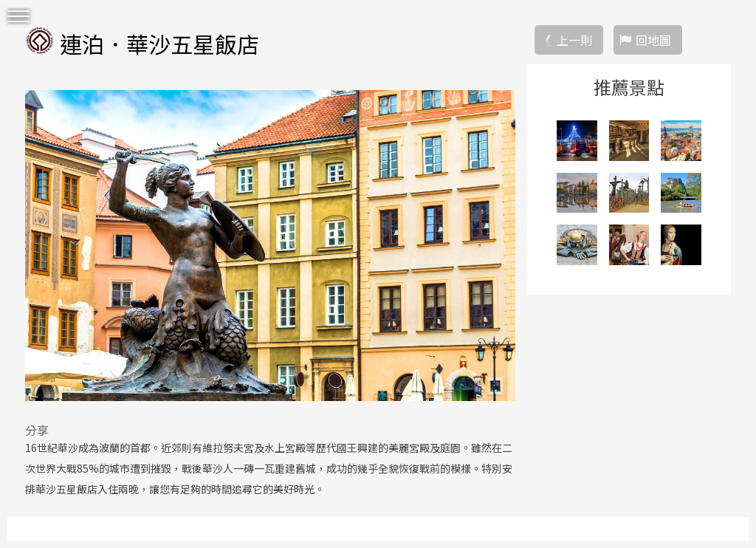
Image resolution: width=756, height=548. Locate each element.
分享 (37, 430)
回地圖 (653, 40)
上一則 (574, 40)
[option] (270, 245)
